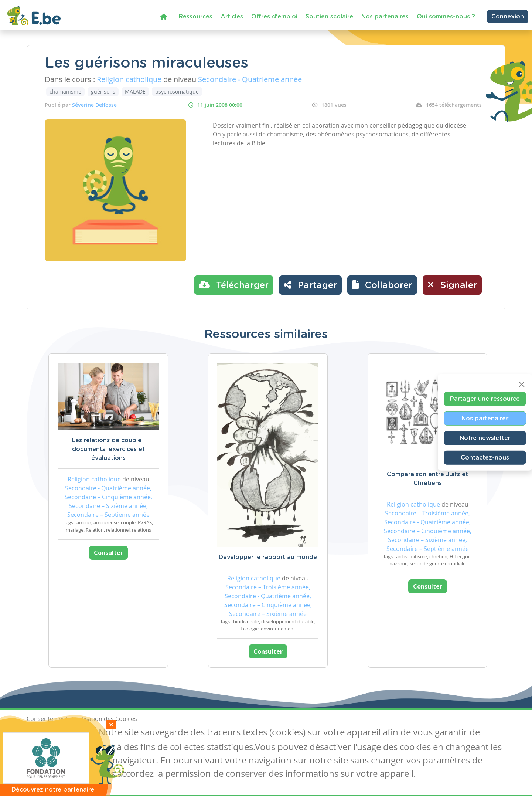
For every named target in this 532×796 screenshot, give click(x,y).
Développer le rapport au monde (268, 557)
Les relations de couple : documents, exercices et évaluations (108, 449)
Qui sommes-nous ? (446, 17)
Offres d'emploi (274, 17)
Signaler (452, 285)
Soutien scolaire (329, 17)
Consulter (108, 553)
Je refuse (80, 733)
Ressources (196, 17)
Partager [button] (310, 285)
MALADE (135, 92)
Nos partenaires (385, 17)
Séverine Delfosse (94, 105)
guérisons (103, 92)
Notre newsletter (485, 438)
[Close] (522, 384)
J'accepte (44, 733)
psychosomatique (177, 92)
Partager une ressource (485, 399)
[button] (382, 285)
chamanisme (65, 92)
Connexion (508, 17)
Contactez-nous (485, 457)
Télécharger (234, 285)
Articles (232, 17)
